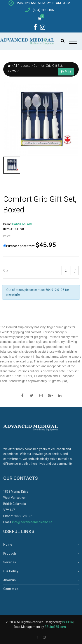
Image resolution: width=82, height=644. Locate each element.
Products (10, 553)
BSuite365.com (55, 627)
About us (10, 580)
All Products (22, 66)
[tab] (41, 271)
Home (8, 545)
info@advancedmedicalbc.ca (32, 522)
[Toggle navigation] (73, 42)
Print (66, 72)
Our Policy (11, 571)
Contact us (11, 589)
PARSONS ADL (22, 224)
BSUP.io (68, 622)
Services (10, 562)
